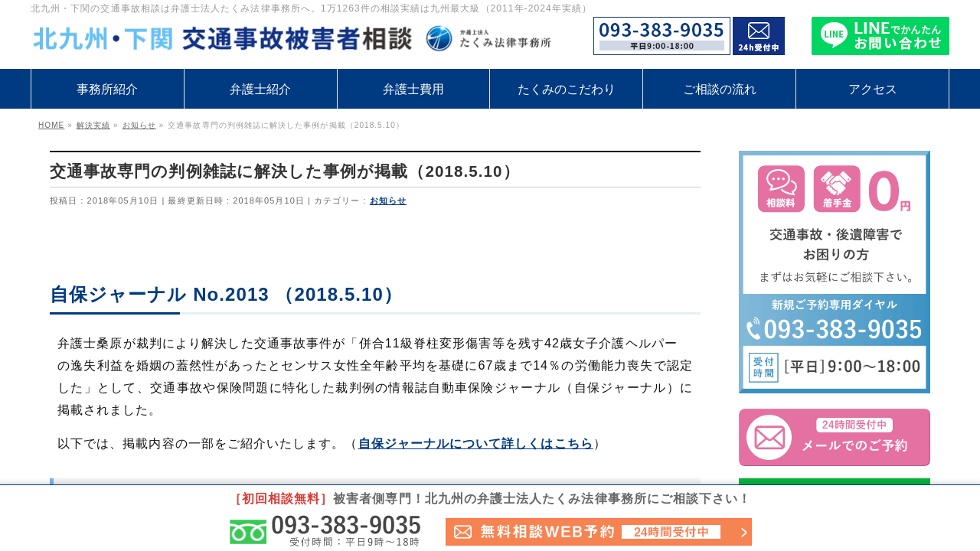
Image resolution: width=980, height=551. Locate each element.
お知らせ (388, 201)
